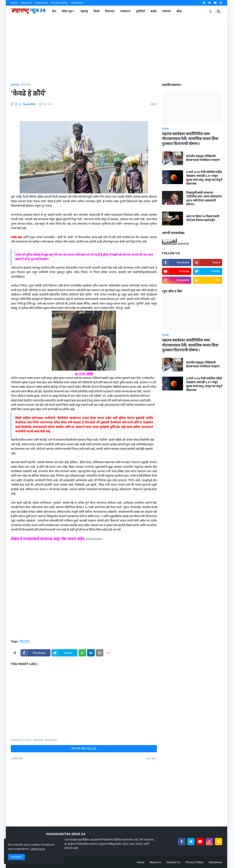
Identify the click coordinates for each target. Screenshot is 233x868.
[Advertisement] (116, 50)
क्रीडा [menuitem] (179, 11)
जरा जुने (151, 759)
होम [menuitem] (54, 11)
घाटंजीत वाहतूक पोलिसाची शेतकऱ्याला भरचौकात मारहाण (203, 158)
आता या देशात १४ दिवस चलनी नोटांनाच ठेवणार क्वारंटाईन (203, 218)
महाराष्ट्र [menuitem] (84, 11)
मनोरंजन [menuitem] (167, 11)
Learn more (38, 849)
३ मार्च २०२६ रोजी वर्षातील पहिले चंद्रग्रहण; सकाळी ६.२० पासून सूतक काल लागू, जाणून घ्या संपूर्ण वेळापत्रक (204, 178)
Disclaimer (77, 3)
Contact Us (41, 3)
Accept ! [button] (16, 857)
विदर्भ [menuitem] (96, 11)
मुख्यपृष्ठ (15, 85)
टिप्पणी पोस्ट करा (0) (84, 749)
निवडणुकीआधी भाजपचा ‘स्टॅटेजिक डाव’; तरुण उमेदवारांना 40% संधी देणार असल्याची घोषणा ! (204, 199)
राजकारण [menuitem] (125, 11)
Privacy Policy (60, 3)
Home (14, 3)
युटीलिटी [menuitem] (140, 11)
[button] (211, 11)
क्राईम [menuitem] (154, 11)
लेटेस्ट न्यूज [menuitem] (67, 11)
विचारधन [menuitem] (110, 11)
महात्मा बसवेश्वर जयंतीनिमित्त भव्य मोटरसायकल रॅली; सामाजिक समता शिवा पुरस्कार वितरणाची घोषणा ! (190, 139)
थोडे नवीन (18, 759)
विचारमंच (26, 85)
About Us (26, 3)
